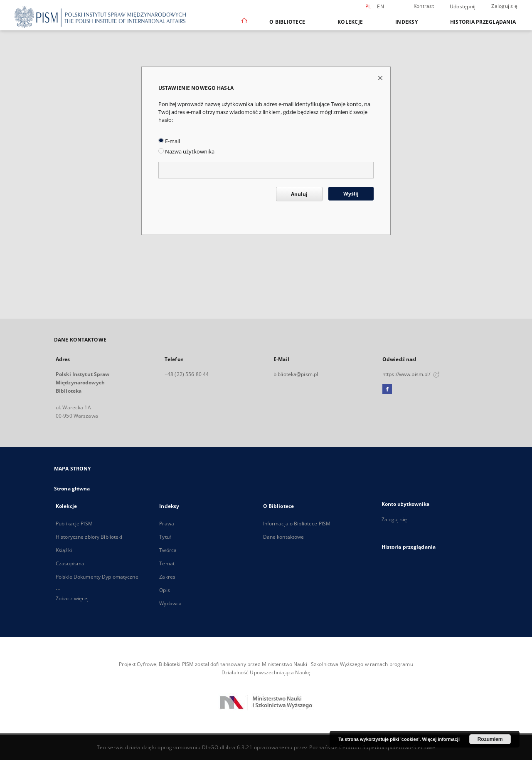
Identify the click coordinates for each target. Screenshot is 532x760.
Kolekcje (350, 22)
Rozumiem (490, 739)
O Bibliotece (287, 22)
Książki (64, 550)
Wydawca (170, 603)
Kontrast (424, 6)
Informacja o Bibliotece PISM (297, 524)
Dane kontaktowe (284, 537)
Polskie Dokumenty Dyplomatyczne (97, 577)
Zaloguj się (504, 6)
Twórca (168, 550)
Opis (164, 590)
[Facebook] (387, 389)
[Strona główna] (244, 22)
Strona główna (72, 489)
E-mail (169, 141)
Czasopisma (70, 563)
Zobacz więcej (72, 598)
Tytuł (165, 537)
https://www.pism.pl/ (411, 374)
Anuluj (299, 194)
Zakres (167, 577)
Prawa (167, 524)
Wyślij (351, 194)
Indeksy (406, 22)
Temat (167, 563)
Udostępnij (463, 7)
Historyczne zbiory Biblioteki (89, 537)
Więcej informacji (441, 739)
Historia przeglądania (483, 22)
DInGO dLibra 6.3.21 (227, 747)
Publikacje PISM (74, 524)
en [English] (381, 6)
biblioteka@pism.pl (296, 374)
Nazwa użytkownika (186, 152)
